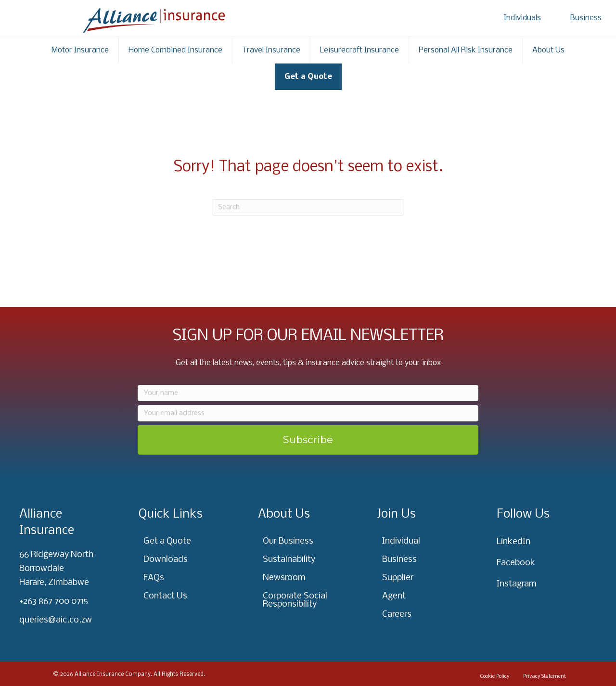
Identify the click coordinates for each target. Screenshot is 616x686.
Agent (394, 596)
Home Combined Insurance (175, 50)
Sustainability (289, 560)
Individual (401, 541)
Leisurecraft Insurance (359, 50)
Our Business (288, 541)
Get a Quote (308, 77)
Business (586, 18)
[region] (125, 610)
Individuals (522, 18)
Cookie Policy (495, 677)
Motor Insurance (80, 50)
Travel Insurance (271, 50)
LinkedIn (513, 542)
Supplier (398, 578)
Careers (397, 615)
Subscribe (308, 439)
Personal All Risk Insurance (466, 50)
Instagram (517, 584)
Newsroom (284, 578)
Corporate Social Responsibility (295, 600)
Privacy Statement (545, 677)
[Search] (308, 207)
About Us (548, 50)
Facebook (516, 563)
